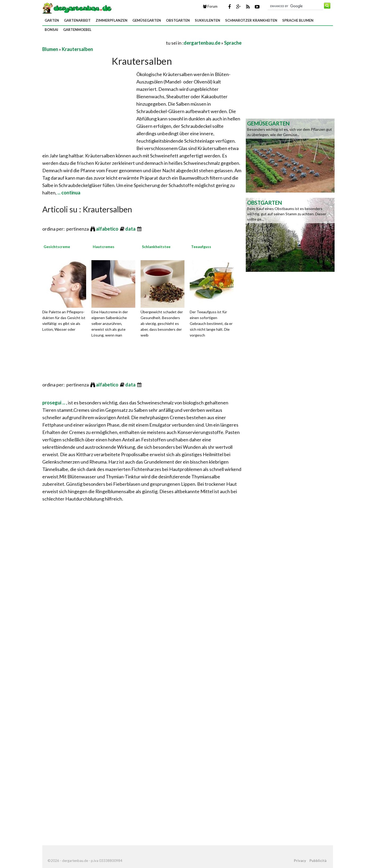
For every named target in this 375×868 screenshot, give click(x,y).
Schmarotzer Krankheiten (251, 20)
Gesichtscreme (57, 247)
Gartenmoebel (77, 30)
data (131, 229)
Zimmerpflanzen (112, 20)
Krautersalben (77, 49)
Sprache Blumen (298, 20)
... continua (68, 193)
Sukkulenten (207, 20)
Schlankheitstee (156, 247)
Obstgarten (178, 20)
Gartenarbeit (77, 20)
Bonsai (51, 30)
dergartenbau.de (202, 43)
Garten (52, 20)
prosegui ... (54, 403)
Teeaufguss (201, 247)
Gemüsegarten (147, 20)
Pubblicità (318, 861)
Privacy (300, 861)
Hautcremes (104, 247)
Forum (210, 6)
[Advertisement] (104, 43)
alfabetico (108, 229)
